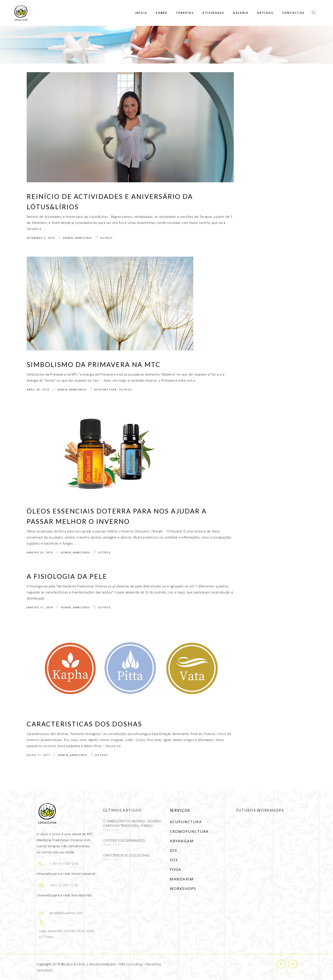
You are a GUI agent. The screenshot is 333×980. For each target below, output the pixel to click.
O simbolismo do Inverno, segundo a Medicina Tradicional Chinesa (132, 823)
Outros (106, 238)
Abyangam (182, 841)
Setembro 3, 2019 (41, 238)
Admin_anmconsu (78, 238)
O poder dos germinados (124, 840)
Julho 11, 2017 (39, 755)
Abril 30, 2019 (38, 389)
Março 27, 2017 (112, 844)
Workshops (183, 889)
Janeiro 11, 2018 (40, 607)
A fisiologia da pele (67, 576)
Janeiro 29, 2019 (40, 552)
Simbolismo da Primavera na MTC (94, 364)
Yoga (176, 869)
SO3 (174, 860)
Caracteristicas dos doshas (84, 724)
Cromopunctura (189, 831)
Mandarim (182, 879)
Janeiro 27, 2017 (112, 829)
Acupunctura (105, 389)
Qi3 (174, 850)
